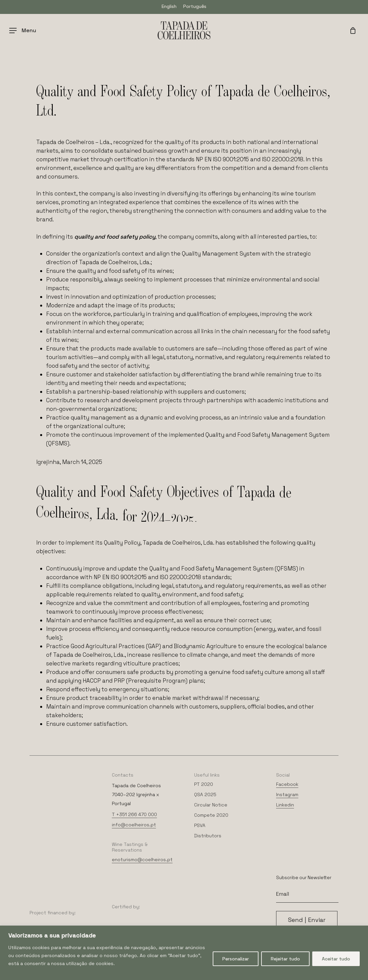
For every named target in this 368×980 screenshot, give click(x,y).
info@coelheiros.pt (134, 825)
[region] (184, 953)
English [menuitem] (169, 6)
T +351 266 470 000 (134, 814)
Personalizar (236, 959)
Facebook (287, 784)
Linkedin (285, 805)
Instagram (287, 794)
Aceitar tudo (336, 959)
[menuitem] (169, 6)
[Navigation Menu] (23, 31)
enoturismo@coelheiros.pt (142, 860)
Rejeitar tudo (285, 959)
